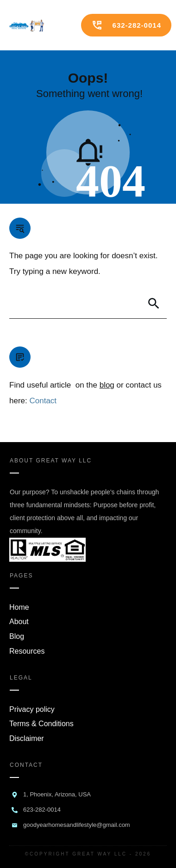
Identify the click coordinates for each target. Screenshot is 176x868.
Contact (43, 401)
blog (107, 385)
